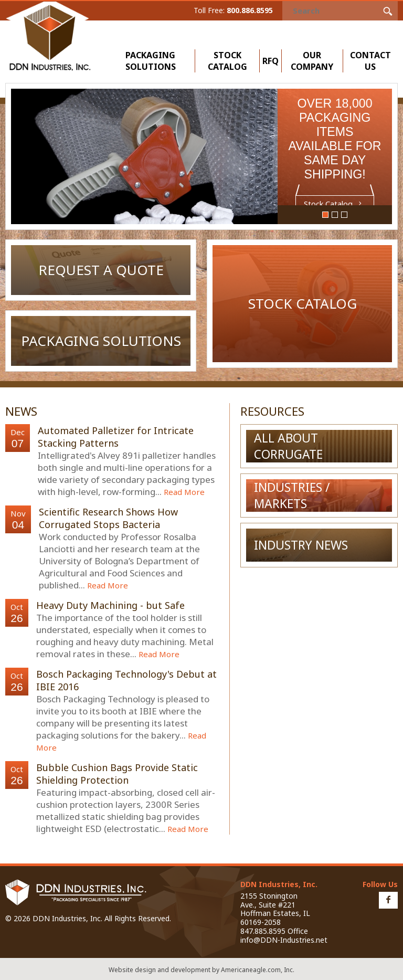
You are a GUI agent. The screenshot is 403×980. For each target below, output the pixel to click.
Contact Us (370, 61)
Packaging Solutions (153, 61)
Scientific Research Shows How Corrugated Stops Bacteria (108, 518)
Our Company (314, 61)
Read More (184, 492)
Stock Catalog (227, 61)
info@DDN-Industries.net (284, 940)
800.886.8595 (250, 10)
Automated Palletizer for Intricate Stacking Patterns (116, 437)
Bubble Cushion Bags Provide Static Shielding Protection (117, 774)
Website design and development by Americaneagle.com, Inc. (201, 970)
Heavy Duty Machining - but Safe (110, 605)
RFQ (271, 61)
